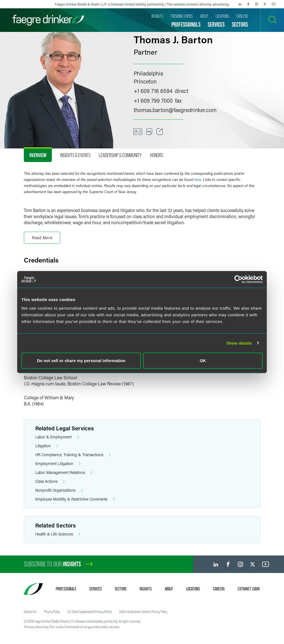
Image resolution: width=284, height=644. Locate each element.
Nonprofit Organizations (59, 490)
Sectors (121, 589)
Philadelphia (148, 73)
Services (96, 589)
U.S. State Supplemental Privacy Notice (90, 612)
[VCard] (138, 132)
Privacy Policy (52, 612)
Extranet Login (249, 589)
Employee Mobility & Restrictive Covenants (75, 499)
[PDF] (149, 132)
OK (203, 361)
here (198, 180)
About (169, 589)
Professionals (66, 589)
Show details (239, 343)
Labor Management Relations (64, 473)
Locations (193, 589)
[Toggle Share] (160, 132)
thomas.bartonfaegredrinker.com (175, 110)
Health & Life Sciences (58, 534)
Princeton (145, 81)
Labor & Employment (57, 437)
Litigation (47, 446)
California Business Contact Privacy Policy (143, 612)
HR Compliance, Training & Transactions (73, 455)
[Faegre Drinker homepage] (48, 20)
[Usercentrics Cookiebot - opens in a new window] (238, 279)
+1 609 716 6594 (153, 91)
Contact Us (30, 612)
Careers (219, 589)
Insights (146, 589)
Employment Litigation (58, 464)
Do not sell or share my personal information (81, 361)
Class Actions (50, 482)
